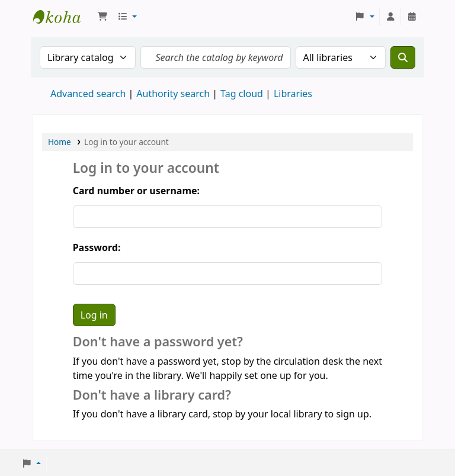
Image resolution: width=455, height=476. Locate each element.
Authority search (173, 94)
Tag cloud (242, 94)
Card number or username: (136, 191)
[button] (102, 17)
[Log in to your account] (390, 17)
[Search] (403, 57)
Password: (97, 247)
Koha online (63, 17)
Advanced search (88, 94)
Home (60, 142)
